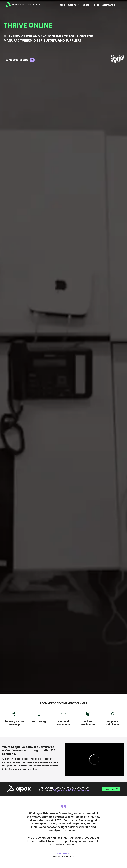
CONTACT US (109, 5)
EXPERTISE (74, 5)
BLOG (97, 5)
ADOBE (87, 5)
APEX (62, 5)
